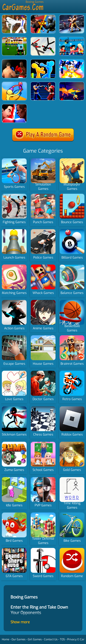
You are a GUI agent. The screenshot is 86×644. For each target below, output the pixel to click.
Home (6, 639)
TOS (62, 639)
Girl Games (35, 639)
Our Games (18, 639)
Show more (20, 622)
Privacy (72, 639)
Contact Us (51, 639)
